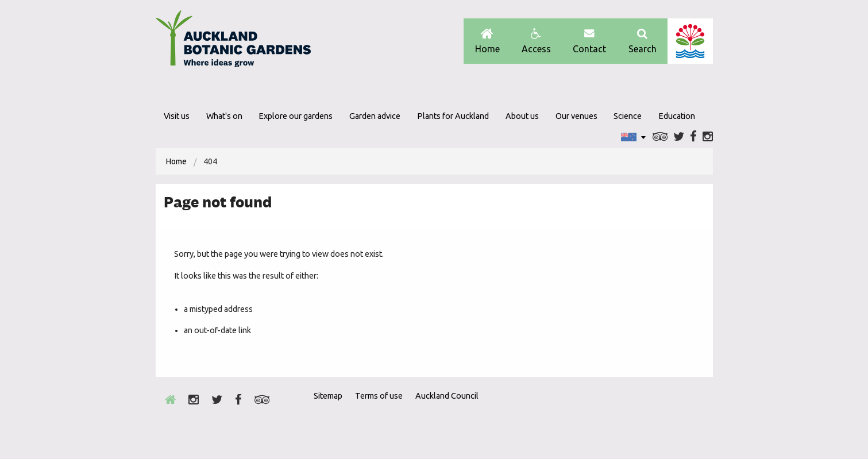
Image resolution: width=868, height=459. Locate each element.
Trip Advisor (660, 137)
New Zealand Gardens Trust (690, 416)
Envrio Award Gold (631, 416)
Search (643, 41)
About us (522, 116)
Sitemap (328, 396)
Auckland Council (690, 41)
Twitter (679, 137)
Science (628, 116)
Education (677, 116)
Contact (589, 41)
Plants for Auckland (453, 116)
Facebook (693, 137)
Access (536, 41)
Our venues (576, 116)
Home (487, 41)
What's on (224, 116)
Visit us (177, 116)
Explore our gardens (296, 116)
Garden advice (375, 116)
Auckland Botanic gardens (233, 42)
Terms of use (379, 396)
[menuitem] (176, 161)
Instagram (708, 137)
